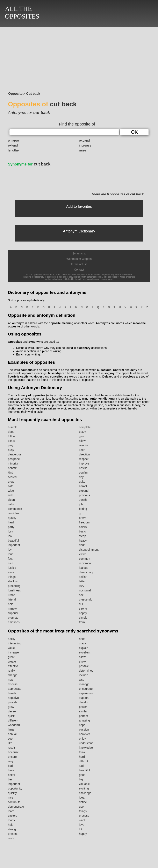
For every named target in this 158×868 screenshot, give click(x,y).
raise (83, 150)
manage (84, 684)
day (81, 477)
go (81, 513)
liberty (12, 377)
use (81, 807)
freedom (84, 522)
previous (84, 495)
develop (84, 702)
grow (11, 482)
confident (14, 513)
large (11, 730)
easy (11, 572)
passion (84, 730)
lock (10, 531)
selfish (83, 577)
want (82, 820)
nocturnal (85, 590)
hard (11, 522)
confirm (84, 473)
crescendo (86, 599)
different (13, 720)
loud (10, 554)
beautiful (13, 541)
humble (13, 427)
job (81, 504)
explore (13, 816)
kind (10, 473)
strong (83, 609)
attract (83, 486)
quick (11, 716)
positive (84, 666)
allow (82, 441)
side (10, 495)
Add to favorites (79, 206)
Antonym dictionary (104, 399)
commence (15, 509)
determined (86, 671)
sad (81, 766)
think (82, 752)
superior (13, 613)
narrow (12, 609)
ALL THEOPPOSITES (22, 12)
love (82, 825)
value (11, 648)
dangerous (15, 454)
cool (10, 739)
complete (85, 427)
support (84, 698)
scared (12, 477)
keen (82, 450)
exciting (84, 788)
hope (82, 725)
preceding (14, 586)
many (11, 820)
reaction (84, 445)
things (12, 577)
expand (84, 140)
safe (10, 486)
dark (82, 545)
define (83, 802)
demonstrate (16, 807)
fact (10, 559)
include (84, 675)
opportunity (15, 788)
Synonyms (79, 253)
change (13, 675)
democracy (86, 572)
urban (12, 595)
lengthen (14, 150)
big (81, 779)
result (11, 748)
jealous (84, 568)
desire (12, 711)
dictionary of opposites (29, 395)
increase (85, 145)
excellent (85, 652)
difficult (83, 761)
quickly (12, 793)
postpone (14, 459)
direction (84, 454)
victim (83, 554)
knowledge (86, 748)
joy (10, 550)
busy (11, 450)
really (11, 671)
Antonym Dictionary (79, 231)
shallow (13, 581)
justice (12, 568)
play (10, 445)
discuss (13, 684)
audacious (104, 370)
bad (10, 766)
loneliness (14, 590)
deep (11, 432)
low (10, 536)
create (12, 662)
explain (84, 648)
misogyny (108, 373)
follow (12, 436)
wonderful (14, 725)
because (13, 752)
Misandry (54, 373)
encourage (86, 689)
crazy (82, 432)
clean (11, 500)
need (82, 639)
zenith (83, 500)
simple (83, 618)
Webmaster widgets (79, 259)
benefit (12, 468)
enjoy (82, 739)
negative (13, 698)
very (10, 761)
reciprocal (85, 563)
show (82, 662)
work (11, 838)
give (82, 436)
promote (13, 618)
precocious (127, 377)
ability (12, 639)
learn (11, 811)
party (11, 527)
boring (83, 509)
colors (83, 527)
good (82, 775)
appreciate (15, 689)
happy (83, 613)
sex (81, 595)
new (10, 680)
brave (83, 518)
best (10, 779)
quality (12, 518)
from (82, 622)
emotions (14, 622)
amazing (84, 720)
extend (13, 145)
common (85, 559)
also (82, 680)
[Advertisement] (79, 58)
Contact (79, 270)
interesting (15, 643)
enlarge (13, 140)
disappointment (89, 550)
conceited (57, 377)
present (13, 834)
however (84, 734)
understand (86, 743)
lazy (82, 586)
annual (12, 734)
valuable (84, 784)
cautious (27, 370)
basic (82, 531)
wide (11, 491)
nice (10, 563)
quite (82, 482)
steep (82, 536)
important (14, 545)
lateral (12, 599)
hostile (83, 468)
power (83, 707)
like (10, 743)
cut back (29, 164)
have (11, 770)
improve (84, 463)
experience (86, 693)
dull (81, 604)
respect (84, 459)
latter (82, 581)
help (10, 604)
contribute (14, 802)
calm (11, 504)
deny (134, 370)
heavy (83, 541)
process (84, 816)
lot (81, 829)
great (11, 657)
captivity (26, 377)
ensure (12, 757)
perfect (83, 716)
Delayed (108, 377)
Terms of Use (79, 264)
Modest (39, 377)
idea (82, 798)
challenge (85, 793)
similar (83, 711)
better (12, 775)
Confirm (118, 370)
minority (13, 463)
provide (13, 702)
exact (11, 441)
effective (13, 666)
